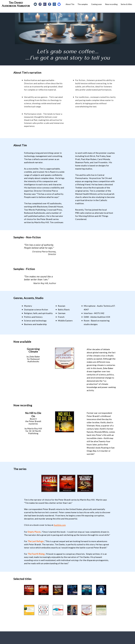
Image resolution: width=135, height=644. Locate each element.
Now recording (111, 4)
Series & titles (126, 4)
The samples (83, 4)
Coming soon (96, 4)
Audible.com (60, 525)
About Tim (70, 4)
